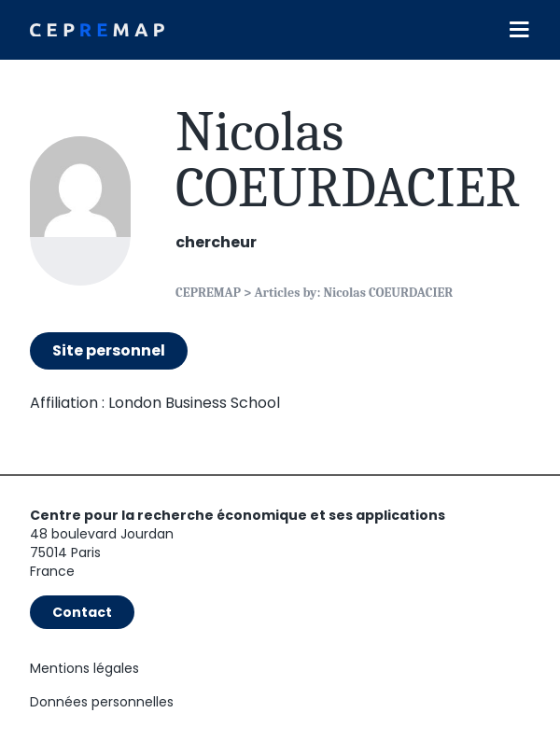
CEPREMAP (208, 293)
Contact (82, 612)
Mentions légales (84, 668)
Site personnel (109, 350)
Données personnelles (102, 702)
